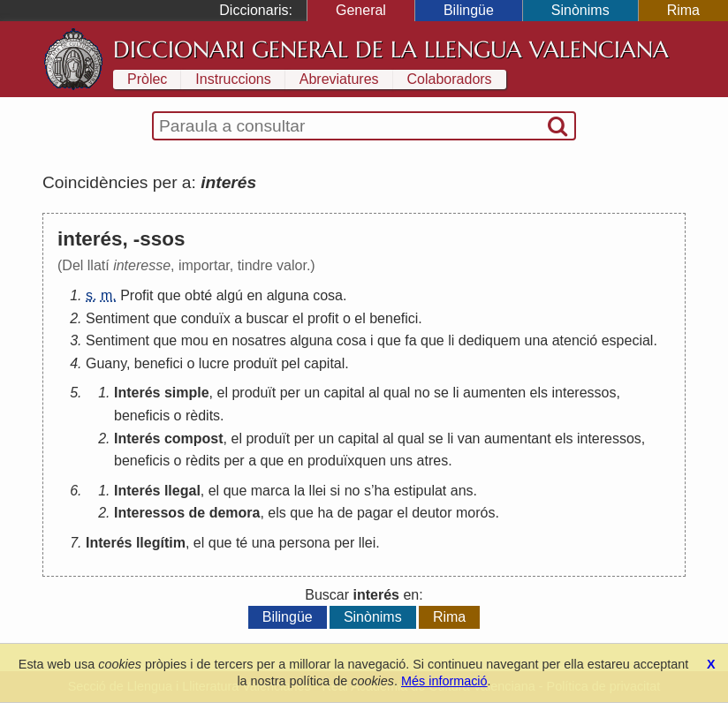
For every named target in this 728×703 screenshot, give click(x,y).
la (300, 491)
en (254, 295)
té (242, 543)
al (374, 393)
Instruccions (233, 79)
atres (433, 461)
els (539, 393)
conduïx (206, 318)
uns (401, 461)
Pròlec (147, 79)
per (290, 393)
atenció (575, 340)
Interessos (149, 513)
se (441, 393)
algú (230, 295)
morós (475, 513)
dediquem (489, 340)
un (312, 393)
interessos (584, 393)
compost (194, 438)
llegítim (161, 543)
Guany (106, 363)
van (469, 438)
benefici (394, 318)
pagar (375, 513)
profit (323, 318)
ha (382, 491)
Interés (137, 393)
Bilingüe (469, 10)
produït (255, 363)
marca (270, 491)
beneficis (142, 416)
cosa (328, 295)
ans (462, 491)
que (169, 295)
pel (290, 363)
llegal (182, 491)
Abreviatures (339, 79)
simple (187, 393)
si (336, 491)
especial (628, 340)
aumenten (494, 393)
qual (397, 393)
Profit (136, 295)
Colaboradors (450, 79)
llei (318, 491)
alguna (288, 295)
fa (410, 340)
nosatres (258, 340)
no (422, 393)
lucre (214, 363)
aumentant (518, 438)
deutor (432, 513)
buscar (268, 318)
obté (198, 295)
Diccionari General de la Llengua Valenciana (391, 49)
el (298, 318)
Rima (683, 10)
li (451, 340)
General (361, 10)
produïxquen (347, 461)
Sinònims (580, 10)
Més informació (444, 681)
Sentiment (118, 318)
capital (324, 363)
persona (305, 543)
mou (195, 340)
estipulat (421, 491)
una (536, 340)
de (197, 513)
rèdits (203, 416)
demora (235, 513)
